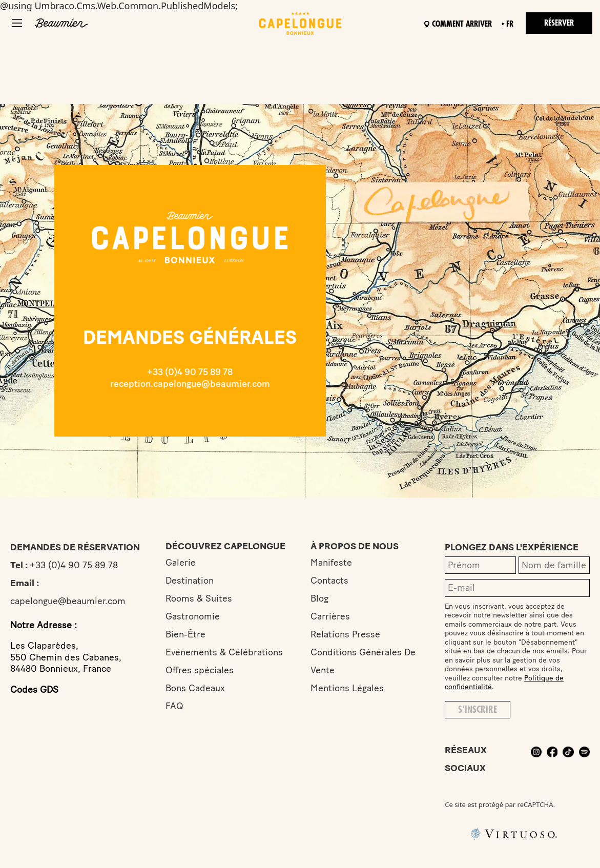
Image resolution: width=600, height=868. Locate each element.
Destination (190, 581)
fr (510, 24)
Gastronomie (193, 616)
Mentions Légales (347, 688)
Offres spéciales (200, 670)
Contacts (329, 581)
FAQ (174, 706)
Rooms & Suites (199, 598)
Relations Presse (345, 634)
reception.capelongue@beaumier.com (190, 384)
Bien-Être (185, 634)
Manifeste (331, 563)
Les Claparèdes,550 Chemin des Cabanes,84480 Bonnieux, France (66, 657)
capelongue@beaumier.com (68, 601)
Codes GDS (34, 690)
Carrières (330, 616)
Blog (319, 598)
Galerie (181, 563)
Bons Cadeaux (195, 688)
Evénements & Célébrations (224, 652)
